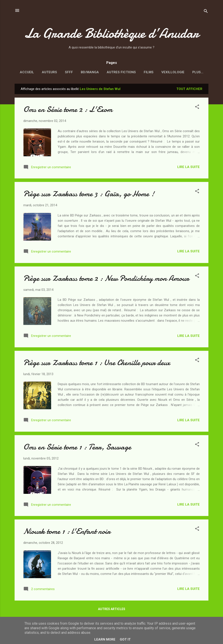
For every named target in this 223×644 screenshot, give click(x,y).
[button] (197, 108)
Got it (125, 639)
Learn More (105, 639)
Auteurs (49, 72)
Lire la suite (188, 168)
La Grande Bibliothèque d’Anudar (111, 33)
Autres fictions (121, 72)
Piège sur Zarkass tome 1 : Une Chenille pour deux (97, 364)
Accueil (27, 72)
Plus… (198, 72)
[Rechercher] (206, 12)
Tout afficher (189, 90)
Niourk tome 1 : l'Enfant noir (67, 532)
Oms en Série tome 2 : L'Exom (68, 110)
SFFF (69, 72)
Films (149, 72)
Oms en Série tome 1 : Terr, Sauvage (77, 448)
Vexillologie (173, 72)
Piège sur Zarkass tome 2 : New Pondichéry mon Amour (106, 279)
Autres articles (112, 610)
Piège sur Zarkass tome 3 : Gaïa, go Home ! (89, 195)
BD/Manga (90, 72)
